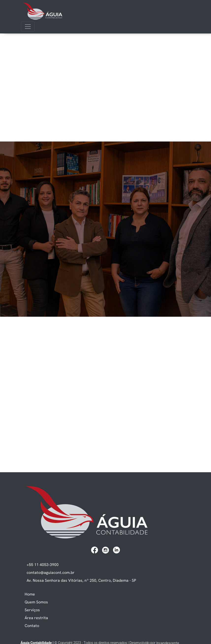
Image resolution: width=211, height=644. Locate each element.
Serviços (32, 610)
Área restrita (36, 618)
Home (30, 594)
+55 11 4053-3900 (43, 565)
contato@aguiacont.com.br (51, 572)
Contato (32, 626)
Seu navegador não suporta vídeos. (105, 53)
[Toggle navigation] (28, 27)
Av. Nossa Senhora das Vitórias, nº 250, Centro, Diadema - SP (81, 580)
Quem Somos (36, 602)
